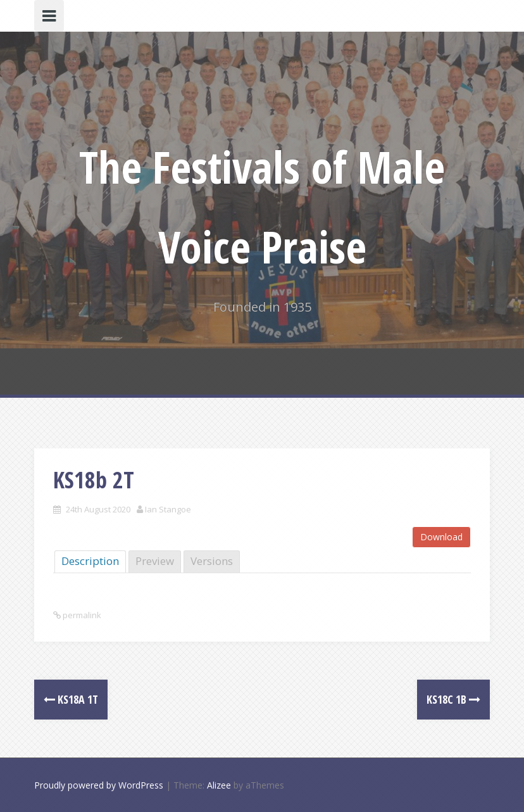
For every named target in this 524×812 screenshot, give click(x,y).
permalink (81, 615)
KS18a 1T (71, 699)
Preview (155, 561)
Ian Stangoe (168, 509)
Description (90, 561)
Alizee (219, 785)
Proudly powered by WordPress (99, 785)
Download (441, 537)
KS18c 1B (453, 699)
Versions (212, 561)
